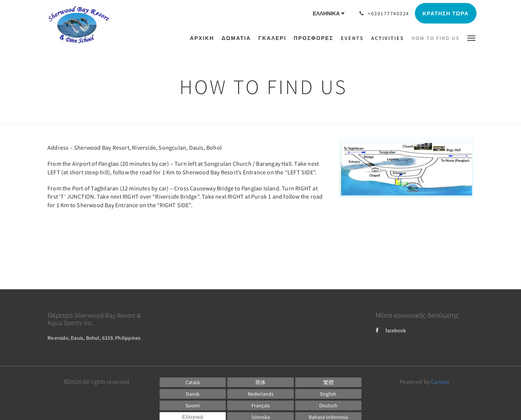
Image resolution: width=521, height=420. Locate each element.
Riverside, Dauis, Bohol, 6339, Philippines (94, 338)
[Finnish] (193, 405)
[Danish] (193, 394)
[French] (260, 405)
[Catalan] (193, 382)
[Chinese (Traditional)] (329, 382)
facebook (391, 330)
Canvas (440, 382)
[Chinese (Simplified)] (260, 382)
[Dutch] (260, 394)
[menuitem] (204, 38)
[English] (329, 394)
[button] (471, 38)
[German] (329, 405)
